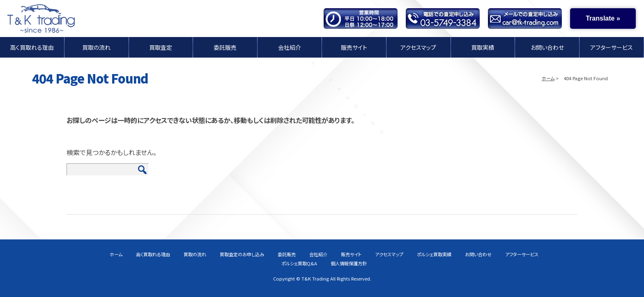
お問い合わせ (547, 47)
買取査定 (161, 47)
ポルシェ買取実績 (434, 254)
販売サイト (354, 47)
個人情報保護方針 (349, 263)
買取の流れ (96, 47)
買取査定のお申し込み (242, 254)
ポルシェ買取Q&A (299, 263)
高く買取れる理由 (32, 47)
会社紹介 (290, 47)
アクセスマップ (418, 47)
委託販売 (225, 47)
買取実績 (483, 47)
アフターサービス (612, 47)
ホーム (548, 78)
